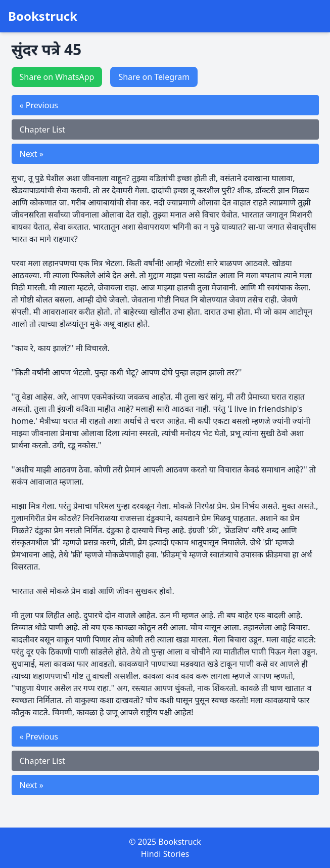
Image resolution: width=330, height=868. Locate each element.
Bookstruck (43, 16)
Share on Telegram (154, 77)
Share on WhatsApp (57, 77)
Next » (32, 154)
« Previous (39, 105)
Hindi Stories (165, 854)
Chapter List (42, 129)
